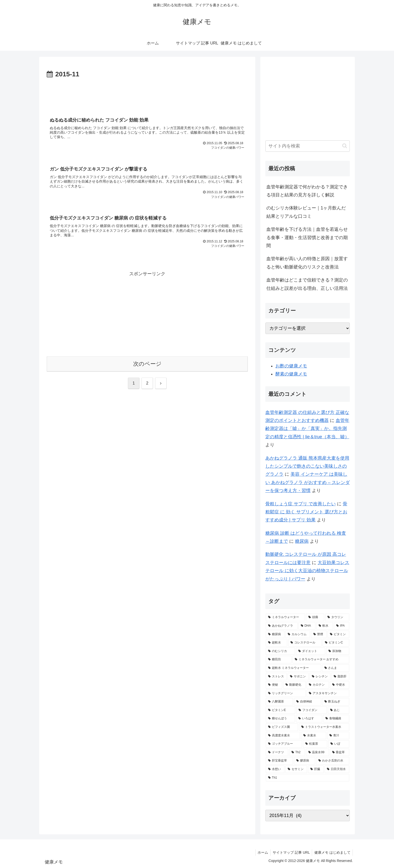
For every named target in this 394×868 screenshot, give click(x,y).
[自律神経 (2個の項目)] (308, 702)
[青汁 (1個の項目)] (338, 736)
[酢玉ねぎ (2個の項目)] (336, 702)
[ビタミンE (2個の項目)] (281, 710)
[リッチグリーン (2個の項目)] (286, 693)
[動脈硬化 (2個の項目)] (294, 685)
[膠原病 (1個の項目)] (305, 761)
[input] (308, 146)
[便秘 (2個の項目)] (274, 685)
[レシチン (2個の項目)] (320, 677)
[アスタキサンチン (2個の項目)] (328, 693)
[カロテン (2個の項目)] (318, 685)
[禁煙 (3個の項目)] (319, 634)
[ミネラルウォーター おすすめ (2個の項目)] (321, 660)
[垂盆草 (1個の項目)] (340, 752)
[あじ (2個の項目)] (339, 710)
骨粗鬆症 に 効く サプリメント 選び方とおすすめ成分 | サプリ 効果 (306, 512)
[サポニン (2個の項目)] (298, 677)
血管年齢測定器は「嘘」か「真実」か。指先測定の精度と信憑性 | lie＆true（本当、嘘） (307, 429)
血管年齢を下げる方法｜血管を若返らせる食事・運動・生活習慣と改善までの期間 (307, 237)
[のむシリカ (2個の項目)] (280, 651)
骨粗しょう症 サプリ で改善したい (301, 504)
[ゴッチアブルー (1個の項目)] (284, 744)
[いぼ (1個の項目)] (339, 744)
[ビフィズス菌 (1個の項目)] (282, 727)
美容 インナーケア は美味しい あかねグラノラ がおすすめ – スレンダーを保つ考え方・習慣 (308, 482)
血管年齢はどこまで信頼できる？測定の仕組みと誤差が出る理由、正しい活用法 (307, 284)
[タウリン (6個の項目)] (337, 617)
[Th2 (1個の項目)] (297, 752)
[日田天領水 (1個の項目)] (337, 769)
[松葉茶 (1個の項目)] (315, 744)
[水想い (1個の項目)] (275, 769)
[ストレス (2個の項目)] (276, 677)
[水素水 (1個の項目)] (314, 736)
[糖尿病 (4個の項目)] (275, 634)
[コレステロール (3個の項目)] (305, 643)
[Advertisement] (147, 94)
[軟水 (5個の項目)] (325, 626)
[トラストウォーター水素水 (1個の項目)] (324, 727)
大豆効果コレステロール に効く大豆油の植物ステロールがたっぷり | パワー (307, 571)
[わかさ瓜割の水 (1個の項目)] (333, 761)
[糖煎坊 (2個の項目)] (279, 660)
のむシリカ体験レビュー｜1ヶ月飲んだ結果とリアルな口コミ (306, 212)
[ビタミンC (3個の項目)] (336, 643)
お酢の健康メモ (291, 366)
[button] (345, 146)
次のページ (147, 365)
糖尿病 (302, 541)
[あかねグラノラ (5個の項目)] (282, 626)
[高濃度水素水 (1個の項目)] (283, 736)
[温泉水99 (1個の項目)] (317, 752)
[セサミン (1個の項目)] (296, 769)
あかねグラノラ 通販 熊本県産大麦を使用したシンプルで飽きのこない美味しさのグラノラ (307, 466)
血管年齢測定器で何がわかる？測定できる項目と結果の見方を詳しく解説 (307, 191)
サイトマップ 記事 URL (290, 852)
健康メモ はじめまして (332, 852)
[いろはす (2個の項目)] (309, 719)
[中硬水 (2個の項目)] (340, 685)
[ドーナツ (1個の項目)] (277, 752)
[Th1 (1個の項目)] (308, 778)
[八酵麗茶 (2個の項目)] (279, 702)
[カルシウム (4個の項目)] (298, 634)
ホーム (261, 852)
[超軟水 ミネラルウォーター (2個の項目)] (293, 668)
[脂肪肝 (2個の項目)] (340, 677)
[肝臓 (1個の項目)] (316, 769)
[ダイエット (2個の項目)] (311, 651)
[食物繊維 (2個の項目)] (336, 719)
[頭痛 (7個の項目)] (315, 617)
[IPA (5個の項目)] (342, 626)
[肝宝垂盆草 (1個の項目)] (279, 761)
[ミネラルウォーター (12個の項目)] (285, 617)
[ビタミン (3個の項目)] (338, 634)
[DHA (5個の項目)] (307, 626)
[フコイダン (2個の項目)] (311, 710)
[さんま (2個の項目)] (336, 668)
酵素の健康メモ (291, 374)
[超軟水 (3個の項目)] (277, 643)
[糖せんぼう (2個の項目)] (280, 719)
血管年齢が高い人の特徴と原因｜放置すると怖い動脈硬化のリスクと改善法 (307, 263)
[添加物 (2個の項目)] (338, 651)
